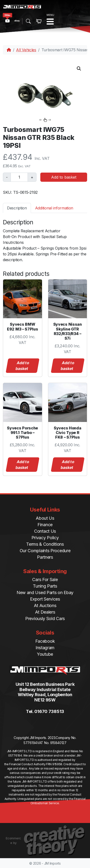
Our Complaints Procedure (45, 551)
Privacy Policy (45, 538)
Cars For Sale (45, 580)
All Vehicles (26, 50)
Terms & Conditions (45, 544)
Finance (45, 525)
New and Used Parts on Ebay (45, 593)
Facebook (45, 641)
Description (17, 208)
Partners (45, 557)
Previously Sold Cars (45, 619)
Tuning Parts (45, 586)
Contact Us (45, 531)
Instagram (45, 648)
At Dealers (45, 612)
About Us (45, 518)
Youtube (45, 654)
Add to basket (64, 177)
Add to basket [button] (22, 366)
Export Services (45, 599)
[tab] (17, 208)
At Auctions (45, 606)
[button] (79, 69)
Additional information (54, 208)
